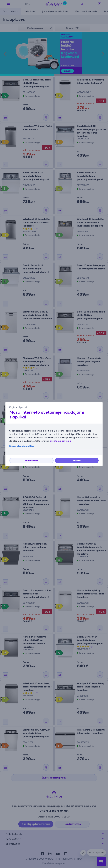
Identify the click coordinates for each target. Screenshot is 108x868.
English (13, 407)
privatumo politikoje (60, 441)
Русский (23, 407)
